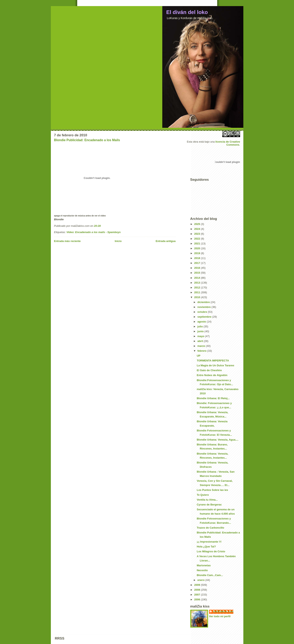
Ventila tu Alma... (207, 500)
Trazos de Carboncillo (210, 528)
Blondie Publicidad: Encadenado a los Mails (87, 140)
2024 (198, 229)
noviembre (204, 307)
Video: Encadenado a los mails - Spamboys (94, 232)
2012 (198, 288)
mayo (201, 336)
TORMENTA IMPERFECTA (213, 361)
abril (200, 341)
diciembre (204, 302)
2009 (198, 585)
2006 (198, 599)
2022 (198, 239)
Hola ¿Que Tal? (206, 547)
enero (201, 580)
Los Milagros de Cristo (211, 551)
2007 (198, 595)
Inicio (118, 241)
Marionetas (204, 565)
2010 (198, 297)
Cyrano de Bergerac (209, 505)
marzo (202, 346)
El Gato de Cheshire (209, 370)
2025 (198, 224)
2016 (198, 268)
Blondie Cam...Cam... (210, 575)
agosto (202, 322)
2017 (198, 263)
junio (201, 331)
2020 (198, 248)
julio (200, 326)
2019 (198, 253)
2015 (198, 273)
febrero (202, 351)
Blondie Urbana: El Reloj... (213, 398)
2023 (198, 234)
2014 (198, 278)
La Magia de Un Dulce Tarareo (215, 365)
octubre (203, 312)
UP (199, 356)
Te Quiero (203, 495)
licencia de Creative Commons (228, 143)
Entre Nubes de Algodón (212, 375)
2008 (198, 590)
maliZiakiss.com (223, 611)
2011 (198, 292)
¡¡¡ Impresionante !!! (209, 542)
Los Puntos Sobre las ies (212, 490)
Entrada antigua (166, 241)
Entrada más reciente (67, 241)
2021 (198, 244)
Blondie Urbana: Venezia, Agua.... (218, 440)
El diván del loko (187, 12)
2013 (198, 283)
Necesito (202, 570)
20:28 (97, 226)
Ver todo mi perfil (220, 616)
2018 (198, 258)
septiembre (205, 317)
